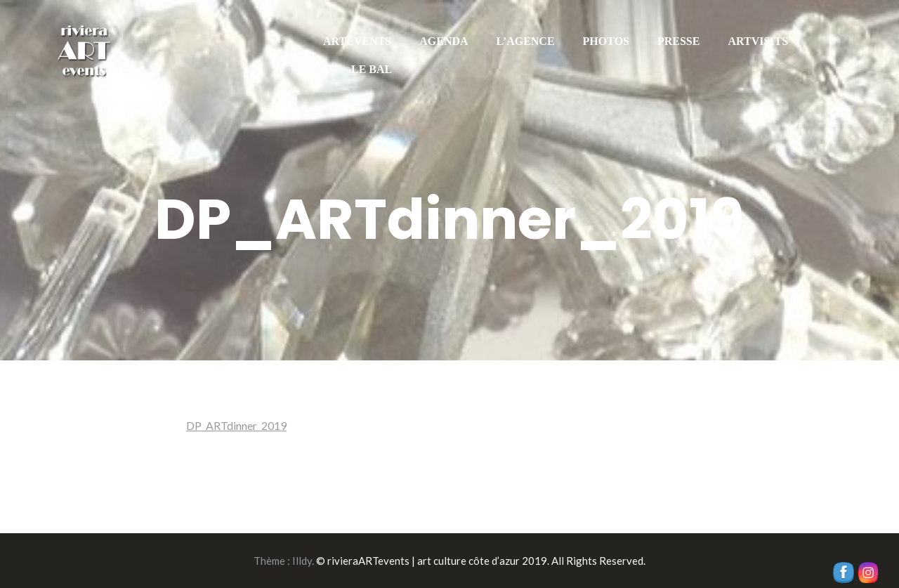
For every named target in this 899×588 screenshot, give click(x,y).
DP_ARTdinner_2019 (236, 425)
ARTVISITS (758, 41)
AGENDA (444, 41)
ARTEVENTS (357, 41)
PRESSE (678, 41)
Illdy (302, 561)
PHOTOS (606, 41)
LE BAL (372, 69)
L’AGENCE (526, 41)
